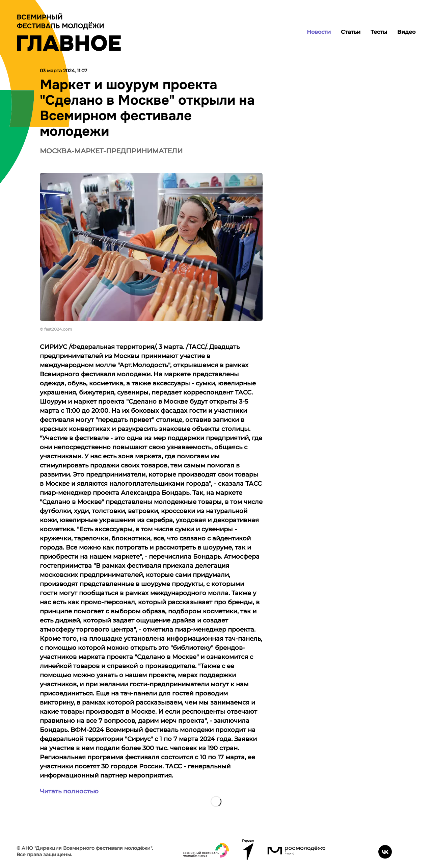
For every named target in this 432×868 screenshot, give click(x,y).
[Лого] (69, 32)
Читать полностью (69, 791)
